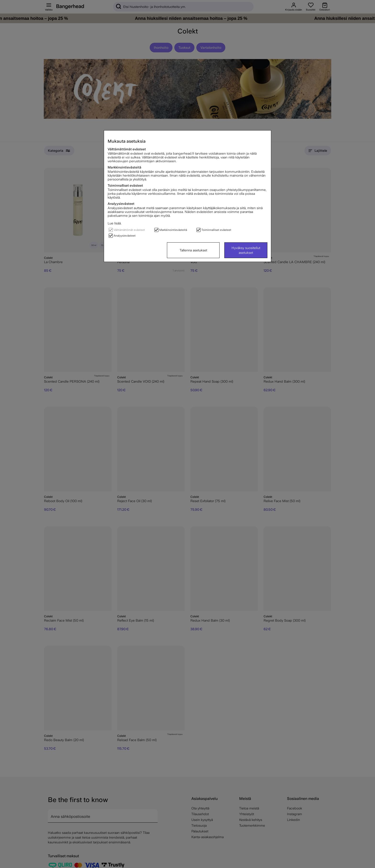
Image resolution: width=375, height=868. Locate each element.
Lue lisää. (115, 223)
